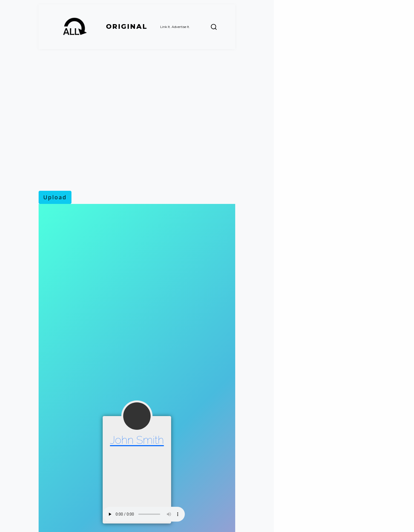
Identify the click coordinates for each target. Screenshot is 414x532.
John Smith (137, 440)
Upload (55, 197)
